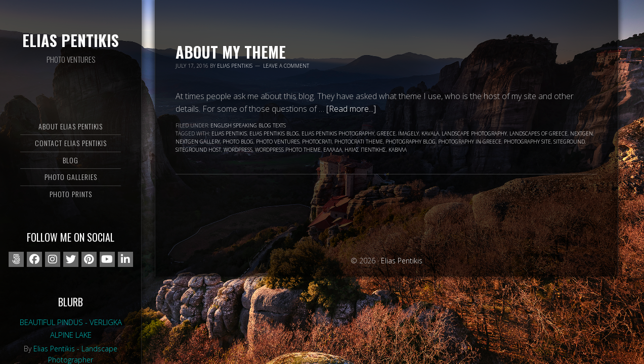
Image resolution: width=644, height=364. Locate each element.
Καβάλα (398, 150)
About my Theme (231, 52)
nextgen (582, 133)
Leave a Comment (286, 66)
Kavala (430, 133)
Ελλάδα (333, 150)
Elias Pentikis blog (274, 133)
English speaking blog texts (248, 125)
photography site (527, 142)
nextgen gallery (198, 142)
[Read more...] (351, 109)
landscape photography (474, 133)
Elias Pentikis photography (338, 133)
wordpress (238, 150)
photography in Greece (470, 142)
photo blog (238, 142)
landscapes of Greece (539, 133)
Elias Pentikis (71, 40)
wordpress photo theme (288, 150)
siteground (569, 142)
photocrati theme (359, 142)
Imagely (409, 133)
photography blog (411, 142)
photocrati (317, 142)
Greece (386, 133)
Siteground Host (198, 150)
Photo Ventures (278, 142)
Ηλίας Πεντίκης (365, 150)
